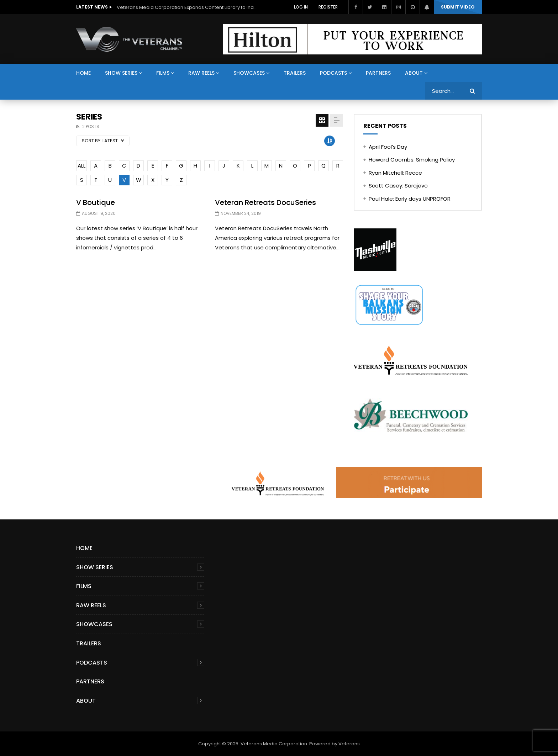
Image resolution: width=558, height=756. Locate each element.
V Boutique (96, 202)
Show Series (121, 73)
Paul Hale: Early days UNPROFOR (410, 199)
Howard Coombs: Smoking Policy (412, 160)
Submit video (458, 7)
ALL (81, 166)
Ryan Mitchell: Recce (395, 173)
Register (328, 7)
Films (163, 73)
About (414, 73)
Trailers (295, 73)
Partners (378, 73)
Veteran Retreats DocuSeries (265, 202)
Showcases (249, 73)
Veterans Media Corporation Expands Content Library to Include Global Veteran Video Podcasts (188, 7)
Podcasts (333, 73)
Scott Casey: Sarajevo (398, 186)
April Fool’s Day (388, 147)
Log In (301, 7)
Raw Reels (201, 73)
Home (83, 73)
